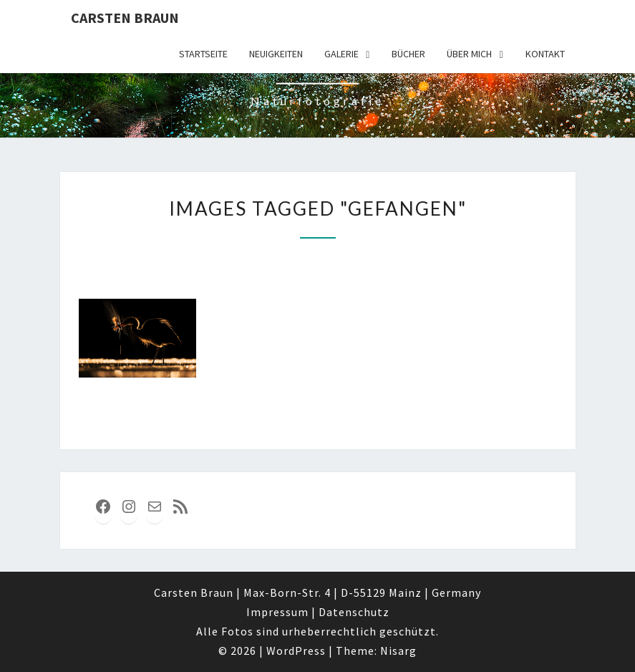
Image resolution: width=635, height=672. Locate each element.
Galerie (341, 54)
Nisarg (398, 651)
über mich (469, 54)
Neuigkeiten (276, 54)
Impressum (277, 612)
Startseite (203, 54)
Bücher (408, 54)
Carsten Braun (125, 18)
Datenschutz (354, 612)
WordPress (296, 651)
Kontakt (545, 54)
